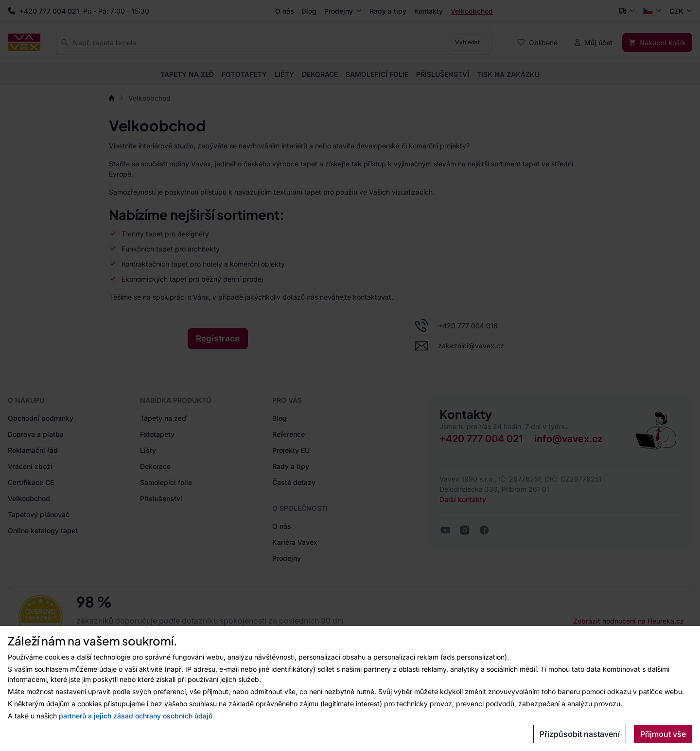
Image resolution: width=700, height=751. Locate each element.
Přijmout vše (663, 734)
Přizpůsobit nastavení (580, 734)
